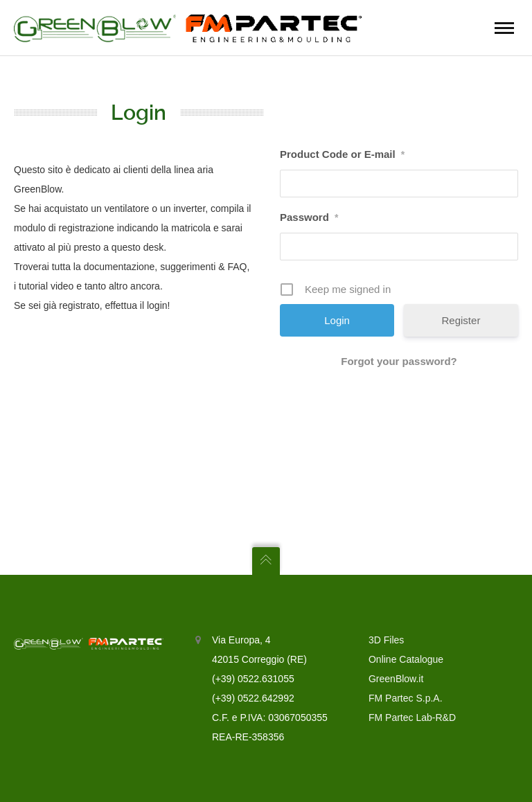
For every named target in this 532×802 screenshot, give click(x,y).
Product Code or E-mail (342, 154)
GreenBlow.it (396, 679)
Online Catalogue (406, 659)
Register (461, 320)
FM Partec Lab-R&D (412, 718)
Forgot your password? (399, 361)
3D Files (386, 640)
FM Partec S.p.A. (406, 698)
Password (309, 217)
